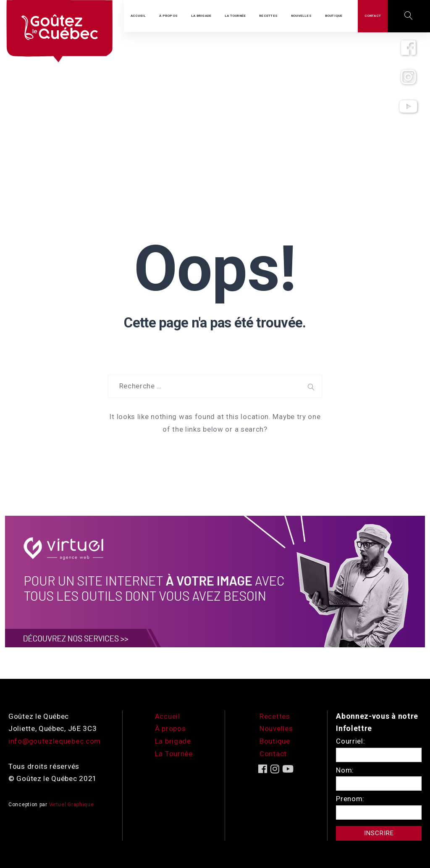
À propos (170, 728)
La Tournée (174, 754)
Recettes (275, 716)
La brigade (173, 741)
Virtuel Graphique (72, 805)
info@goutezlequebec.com (55, 741)
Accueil (168, 716)
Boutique (275, 741)
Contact (273, 754)
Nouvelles (276, 728)
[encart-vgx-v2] (215, 581)
